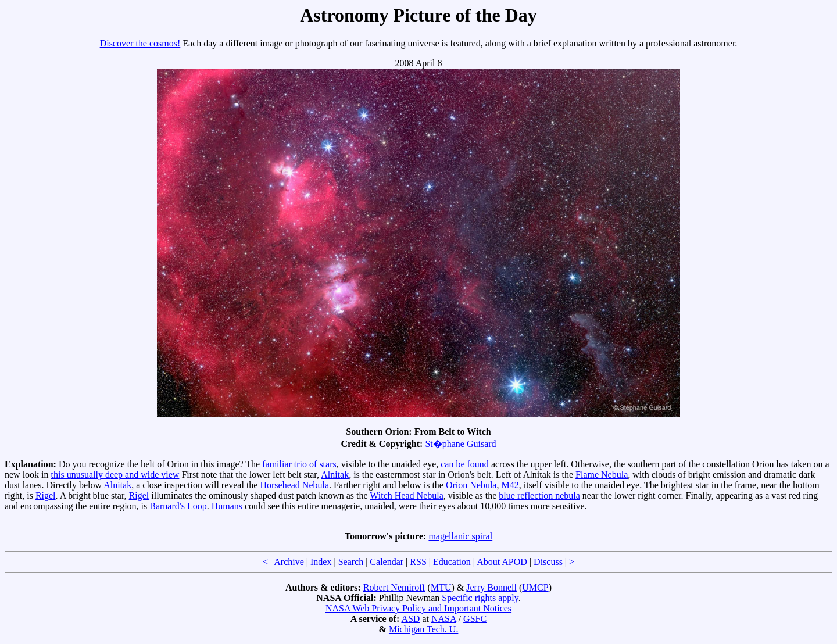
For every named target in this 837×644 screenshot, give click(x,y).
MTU (441, 587)
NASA (444, 619)
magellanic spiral (460, 536)
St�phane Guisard (460, 444)
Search (351, 562)
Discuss (548, 562)
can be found (465, 464)
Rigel (46, 495)
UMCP (535, 587)
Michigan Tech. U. (423, 629)
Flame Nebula (602, 475)
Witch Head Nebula (406, 495)
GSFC (475, 619)
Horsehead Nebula (294, 485)
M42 (510, 485)
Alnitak (335, 475)
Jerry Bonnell (491, 587)
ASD (410, 619)
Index (321, 562)
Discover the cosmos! (140, 43)
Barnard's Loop (178, 506)
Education (452, 562)
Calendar (387, 562)
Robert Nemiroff (394, 587)
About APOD (502, 562)
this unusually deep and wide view (115, 475)
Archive (289, 562)
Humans (227, 506)
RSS (418, 562)
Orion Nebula (471, 485)
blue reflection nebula (539, 495)
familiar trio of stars (299, 464)
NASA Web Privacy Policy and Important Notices (419, 608)
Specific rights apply (480, 598)
